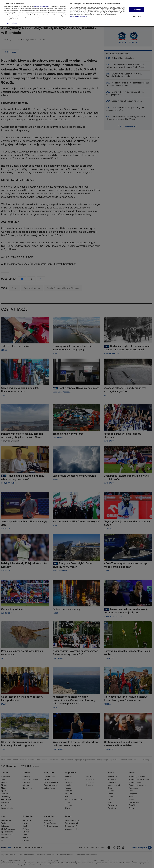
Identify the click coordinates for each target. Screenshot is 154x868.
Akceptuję (137, 8)
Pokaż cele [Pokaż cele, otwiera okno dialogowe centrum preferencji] (137, 15)
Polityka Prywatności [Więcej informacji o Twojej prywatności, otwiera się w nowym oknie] (11, 21)
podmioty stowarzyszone (42, 5)
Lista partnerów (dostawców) (78, 15)
